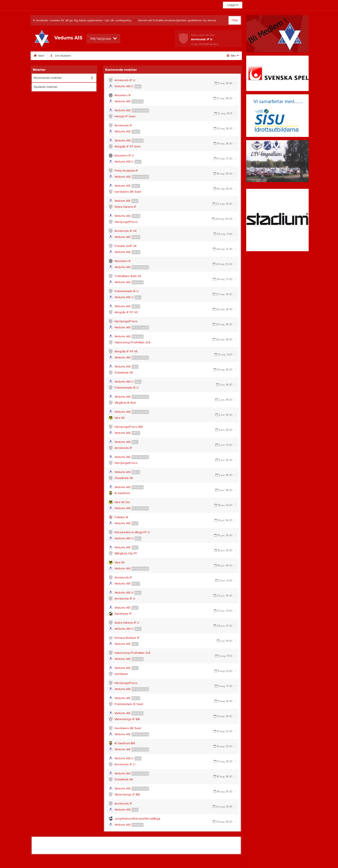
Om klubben (61, 56)
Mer (233, 56)
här (134, 20)
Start (39, 56)
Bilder (153, 56)
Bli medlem (200, 56)
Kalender (132, 56)
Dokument (175, 56)
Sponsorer (108, 56)
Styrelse (85, 56)
